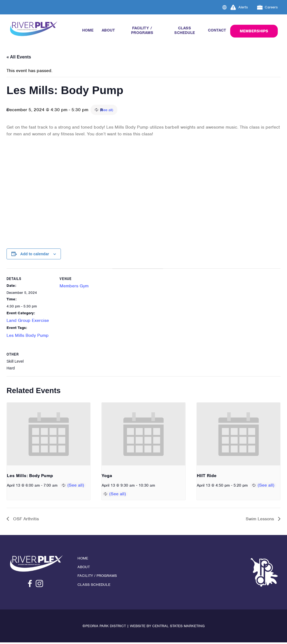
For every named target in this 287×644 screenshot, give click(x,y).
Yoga (107, 477)
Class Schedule (185, 30)
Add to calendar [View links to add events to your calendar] (35, 254)
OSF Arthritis (25, 520)
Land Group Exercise (28, 321)
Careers (268, 7)
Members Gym (75, 287)
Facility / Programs (142, 30)
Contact (217, 30)
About (108, 30)
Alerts (239, 7)
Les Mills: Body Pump (30, 477)
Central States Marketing (178, 628)
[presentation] (49, 435)
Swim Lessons (261, 520)
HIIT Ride (207, 477)
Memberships (254, 31)
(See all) (137, 110)
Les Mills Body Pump (28, 336)
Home (88, 30)
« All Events (19, 57)
